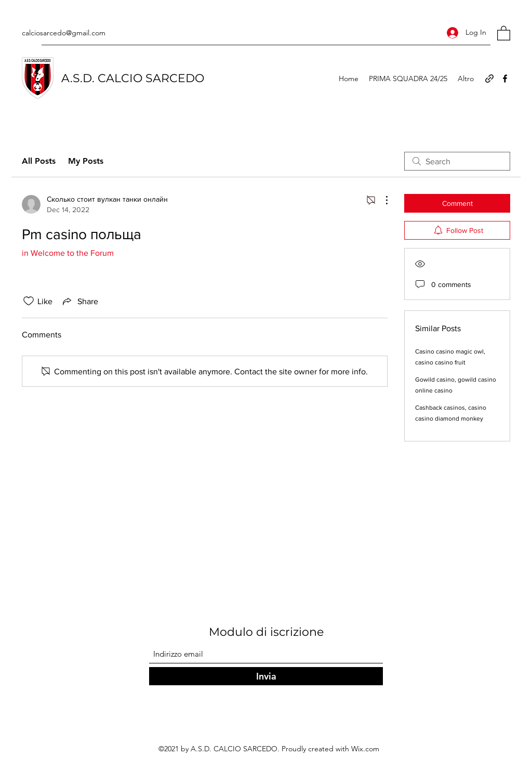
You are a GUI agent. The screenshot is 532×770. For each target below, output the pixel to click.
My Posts (86, 161)
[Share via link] (79, 301)
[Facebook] (505, 79)
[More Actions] (381, 200)
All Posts (39, 161)
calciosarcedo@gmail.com (64, 33)
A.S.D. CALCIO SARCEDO (133, 78)
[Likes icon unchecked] (29, 301)
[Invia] (266, 676)
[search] (457, 161)
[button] (504, 33)
